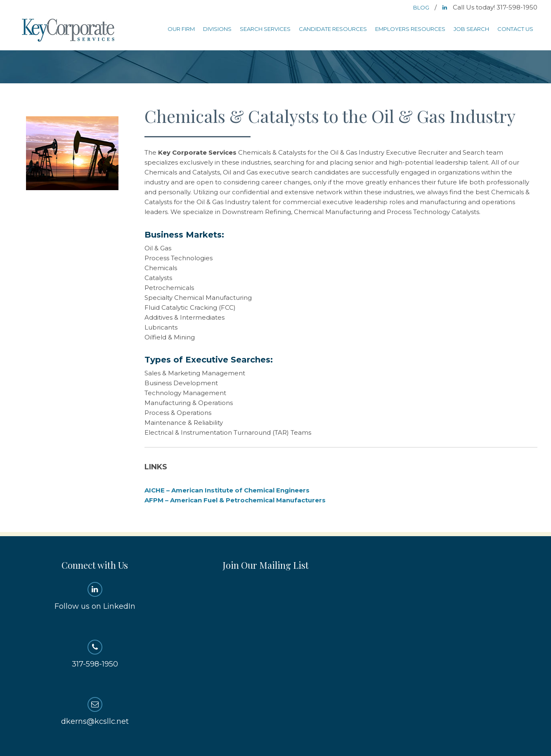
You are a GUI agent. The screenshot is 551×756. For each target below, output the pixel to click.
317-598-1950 (95, 654)
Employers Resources (410, 29)
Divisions (217, 29)
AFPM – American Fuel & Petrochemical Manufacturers (235, 500)
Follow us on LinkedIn (95, 596)
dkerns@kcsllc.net (95, 711)
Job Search (471, 29)
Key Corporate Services (69, 31)
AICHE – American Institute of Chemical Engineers (227, 490)
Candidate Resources (333, 29)
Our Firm (181, 29)
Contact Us (515, 29)
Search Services (265, 29)
